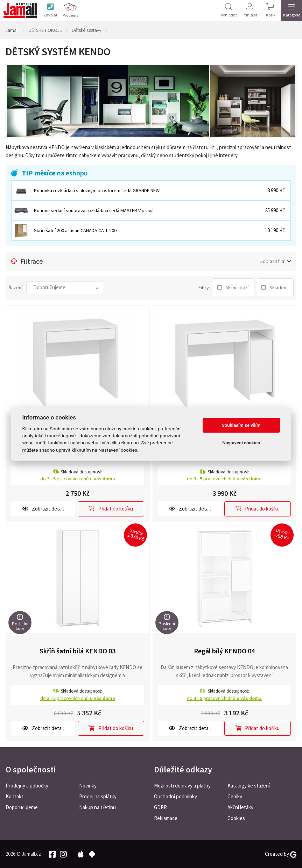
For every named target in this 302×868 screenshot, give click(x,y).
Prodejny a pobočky (27, 786)
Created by (281, 854)
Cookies (236, 818)
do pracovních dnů (78, 479)
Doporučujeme (22, 807)
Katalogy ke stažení (249, 786)
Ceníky (235, 796)
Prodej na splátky (98, 796)
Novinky (88, 786)
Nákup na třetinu (97, 807)
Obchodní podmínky (175, 796)
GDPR (160, 807)
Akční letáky (240, 807)
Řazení (15, 287)
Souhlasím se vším (241, 425)
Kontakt (15, 796)
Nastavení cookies (241, 443)
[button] (65, 288)
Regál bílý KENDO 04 (224, 651)
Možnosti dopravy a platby (182, 786)
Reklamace (166, 818)
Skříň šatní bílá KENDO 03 (78, 651)
